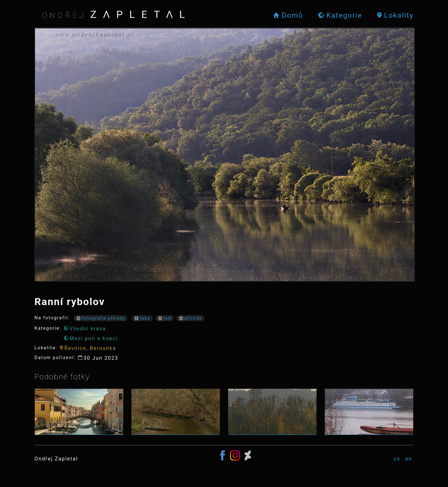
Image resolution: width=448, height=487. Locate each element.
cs (397, 459)
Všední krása (85, 329)
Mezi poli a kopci (91, 338)
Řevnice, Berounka (88, 348)
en (409, 459)
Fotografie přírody (101, 318)
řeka (142, 318)
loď (165, 318)
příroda (190, 318)
